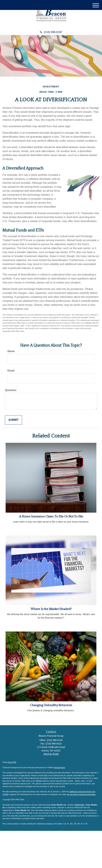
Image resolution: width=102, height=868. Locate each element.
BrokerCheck (60, 768)
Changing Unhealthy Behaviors (51, 705)
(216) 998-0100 (51, 32)
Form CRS (12, 762)
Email (11, 371)
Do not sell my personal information (81, 794)
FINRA (77, 805)
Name (11, 351)
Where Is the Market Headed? (51, 609)
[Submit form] (13, 420)
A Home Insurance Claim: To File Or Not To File (51, 517)
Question (11, 390)
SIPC (82, 805)
